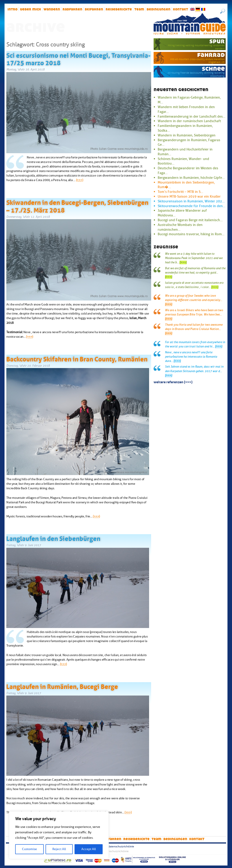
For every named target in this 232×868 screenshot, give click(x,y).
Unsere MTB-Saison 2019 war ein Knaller (189, 196)
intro (12, 9)
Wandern (52, 9)
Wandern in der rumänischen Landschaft (189, 121)
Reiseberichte (119, 9)
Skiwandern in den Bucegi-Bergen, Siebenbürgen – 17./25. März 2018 (77, 206)
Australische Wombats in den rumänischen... (180, 227)
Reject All (59, 849)
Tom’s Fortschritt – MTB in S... (180, 192)
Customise (29, 849)
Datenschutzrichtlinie (121, 846)
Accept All (89, 849)
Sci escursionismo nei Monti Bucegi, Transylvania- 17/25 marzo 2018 (78, 58)
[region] (59, 835)
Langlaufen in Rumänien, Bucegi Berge (62, 686)
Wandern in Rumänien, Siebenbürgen (187, 135)
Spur (217, 41)
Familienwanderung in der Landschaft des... (192, 116)
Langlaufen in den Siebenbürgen (53, 538)
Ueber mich (30, 9)
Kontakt (180, 9)
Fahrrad (211, 55)
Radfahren (72, 9)
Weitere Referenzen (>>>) (173, 382)
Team (139, 9)
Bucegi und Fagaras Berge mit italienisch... (190, 220)
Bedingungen (158, 9)
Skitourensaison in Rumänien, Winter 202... (191, 201)
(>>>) (80, 180)
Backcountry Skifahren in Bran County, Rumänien (77, 358)
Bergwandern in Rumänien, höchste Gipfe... (191, 178)
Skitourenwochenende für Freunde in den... (192, 206)
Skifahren (94, 9)
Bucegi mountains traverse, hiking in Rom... (191, 234)
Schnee (213, 69)
